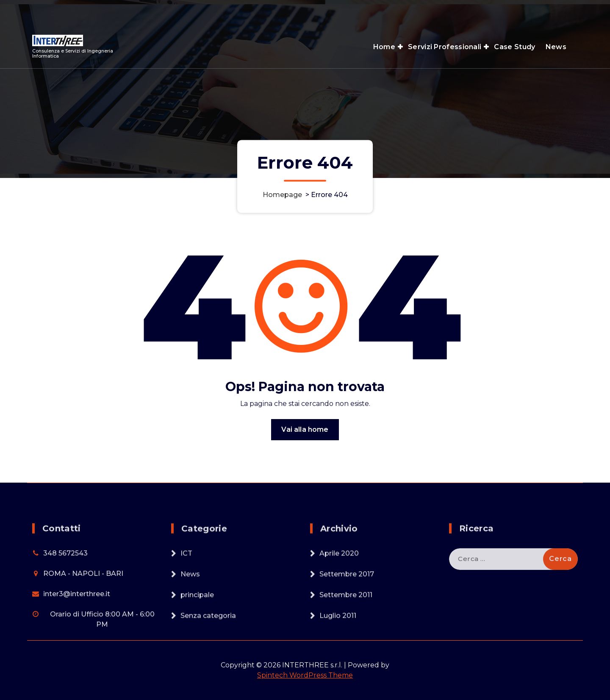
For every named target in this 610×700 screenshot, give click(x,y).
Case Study (514, 47)
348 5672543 (65, 597)
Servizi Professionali (445, 47)
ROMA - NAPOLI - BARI (83, 618)
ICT (186, 597)
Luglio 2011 (338, 660)
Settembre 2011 (346, 639)
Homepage (282, 195)
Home (384, 47)
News (556, 47)
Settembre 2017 (347, 618)
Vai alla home (305, 439)
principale (197, 639)
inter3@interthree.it (77, 638)
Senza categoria (208, 660)
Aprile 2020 (339, 597)
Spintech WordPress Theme (305, 675)
